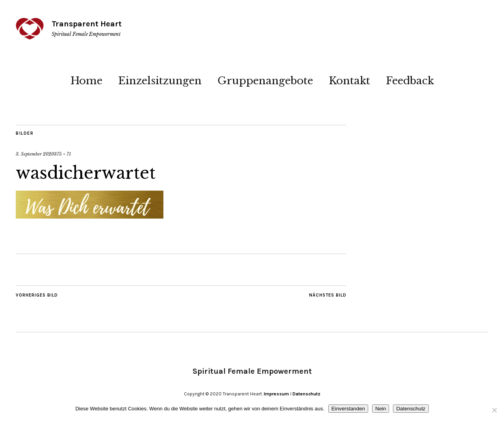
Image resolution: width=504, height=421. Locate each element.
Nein (381, 409)
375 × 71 (62, 154)
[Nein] (494, 410)
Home (86, 81)
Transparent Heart (87, 24)
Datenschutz (307, 394)
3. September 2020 (35, 154)
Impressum (276, 394)
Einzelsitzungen (160, 81)
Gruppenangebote (265, 81)
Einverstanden (348, 409)
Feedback (410, 81)
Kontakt (349, 81)
